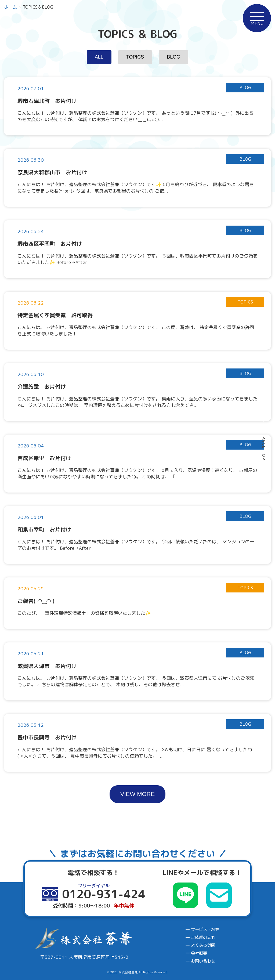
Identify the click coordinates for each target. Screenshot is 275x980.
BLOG (173, 57)
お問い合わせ (203, 961)
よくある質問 (203, 945)
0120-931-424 (244, 674)
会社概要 (199, 953)
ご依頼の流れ (203, 937)
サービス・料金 (205, 929)
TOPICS (135, 57)
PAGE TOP (264, 449)
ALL (99, 57)
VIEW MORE (137, 794)
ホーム (10, 7)
